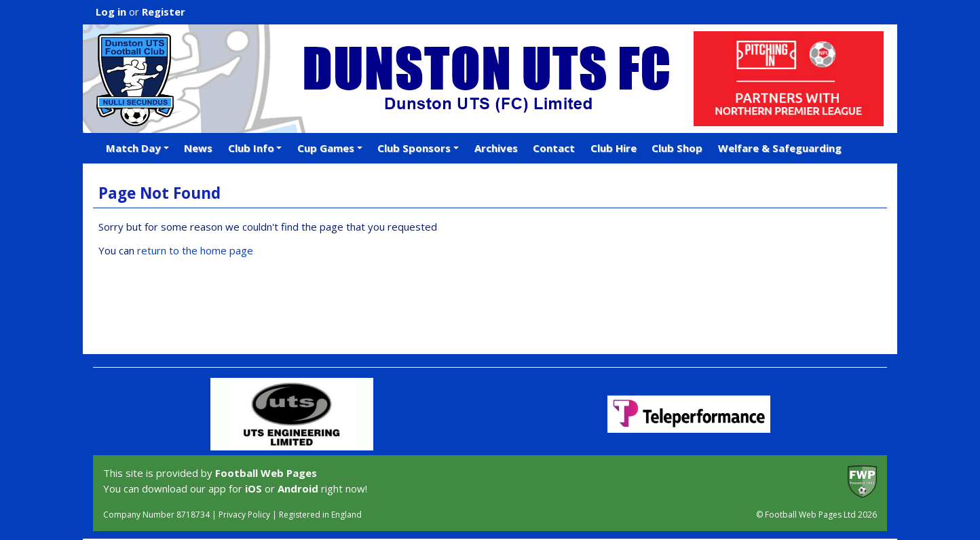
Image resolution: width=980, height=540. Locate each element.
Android (298, 488)
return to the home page (195, 250)
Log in (111, 12)
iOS (253, 488)
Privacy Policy (244, 515)
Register (164, 12)
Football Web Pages (266, 473)
